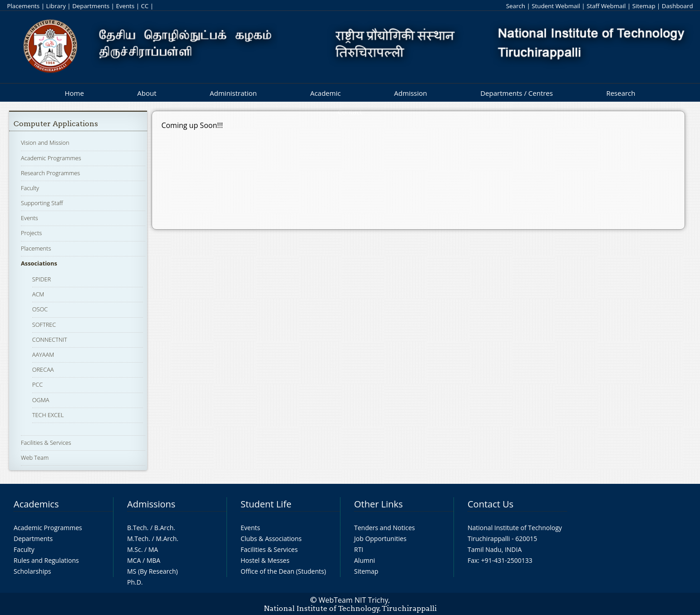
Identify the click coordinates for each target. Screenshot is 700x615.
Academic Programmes (51, 158)
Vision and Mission (45, 143)
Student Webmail (556, 6)
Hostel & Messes (265, 560)
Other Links (378, 504)
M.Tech (138, 539)
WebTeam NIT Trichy (354, 600)
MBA (154, 560)
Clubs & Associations (271, 539)
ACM (38, 294)
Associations (39, 263)
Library (56, 6)
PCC (37, 384)
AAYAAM (43, 354)
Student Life (266, 504)
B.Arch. (165, 528)
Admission (411, 93)
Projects (31, 233)
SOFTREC (44, 325)
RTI (359, 549)
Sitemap (644, 6)
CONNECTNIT (50, 339)
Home (74, 93)
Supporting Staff (42, 203)
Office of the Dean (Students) (283, 571)
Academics (36, 504)
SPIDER (42, 279)
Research (621, 93)
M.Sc (134, 549)
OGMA (41, 400)
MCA (134, 560)
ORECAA (43, 369)
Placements (23, 6)
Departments (91, 6)
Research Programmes (50, 173)
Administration (233, 93)
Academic (325, 93)
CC (145, 6)
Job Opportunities (380, 539)
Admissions (151, 504)
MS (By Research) (153, 571)
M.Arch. (167, 539)
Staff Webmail (606, 6)
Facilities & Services (46, 443)
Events (125, 6)
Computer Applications (56, 124)
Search (516, 6)
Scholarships (32, 571)
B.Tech (137, 528)
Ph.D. (135, 582)
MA (153, 549)
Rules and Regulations (46, 560)
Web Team (35, 458)
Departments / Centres (517, 93)
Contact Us (490, 504)
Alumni (365, 560)
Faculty (30, 188)
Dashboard (678, 6)
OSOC (40, 309)
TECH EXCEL (48, 415)
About (147, 93)
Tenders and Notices (385, 528)
